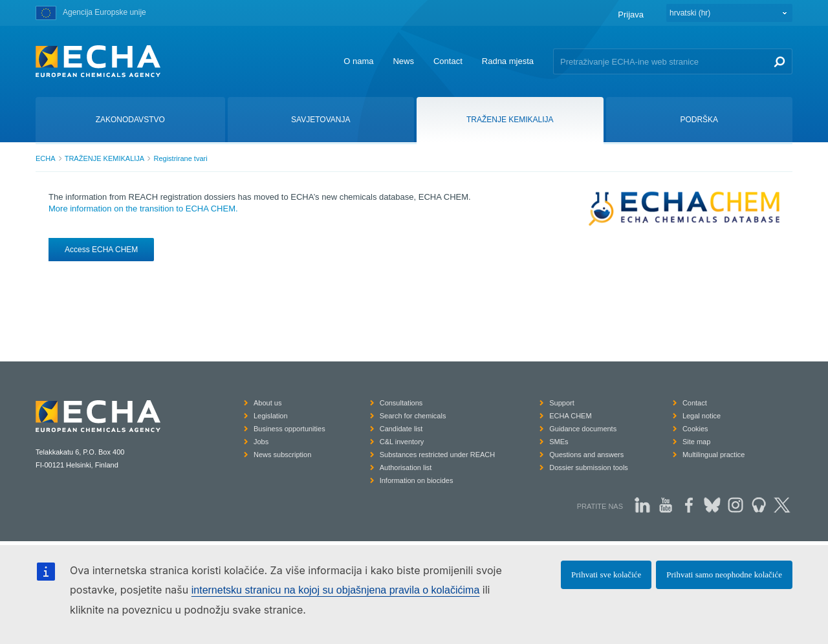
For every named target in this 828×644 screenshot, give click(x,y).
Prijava (631, 15)
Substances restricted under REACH (438, 455)
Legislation (271, 416)
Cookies (695, 429)
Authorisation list (406, 467)
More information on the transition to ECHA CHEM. (143, 209)
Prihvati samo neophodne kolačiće (724, 574)
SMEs (559, 442)
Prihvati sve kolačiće (606, 574)
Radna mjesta (508, 61)
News (403, 61)
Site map (696, 442)
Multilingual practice (714, 455)
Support (562, 403)
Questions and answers (586, 455)
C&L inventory (402, 442)
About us (267, 403)
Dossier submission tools (589, 467)
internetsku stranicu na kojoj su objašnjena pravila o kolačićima (336, 590)
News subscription (282, 455)
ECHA (46, 158)
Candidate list (401, 429)
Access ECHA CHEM (101, 250)
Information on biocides (417, 480)
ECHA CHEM (570, 416)
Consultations (401, 403)
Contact (448, 61)
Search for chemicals (413, 416)
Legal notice (702, 416)
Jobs (261, 442)
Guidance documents (583, 429)
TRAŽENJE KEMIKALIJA (104, 158)
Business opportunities (289, 429)
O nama (358, 61)
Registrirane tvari (180, 158)
